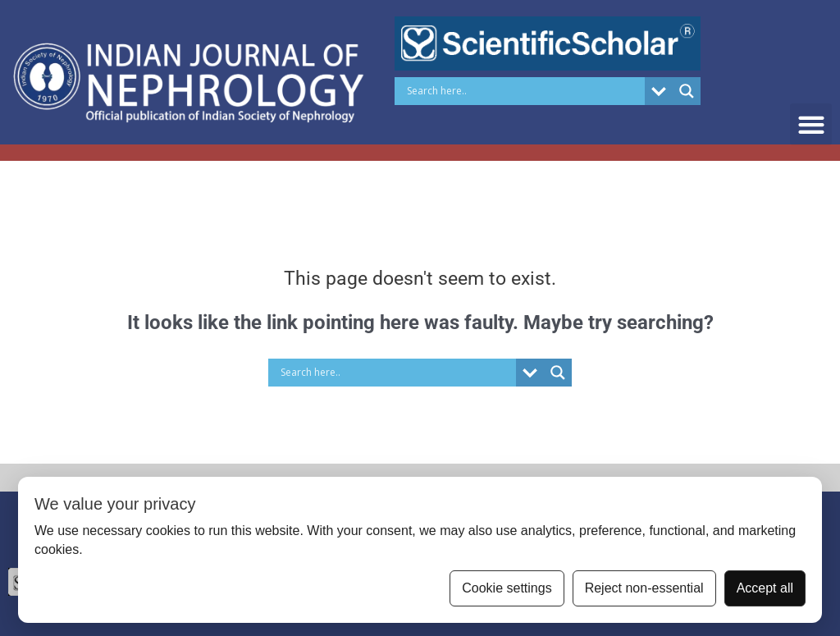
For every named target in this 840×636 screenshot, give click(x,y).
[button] (811, 124)
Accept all (765, 588)
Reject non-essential (644, 588)
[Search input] (524, 91)
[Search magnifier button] (687, 91)
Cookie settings (507, 588)
